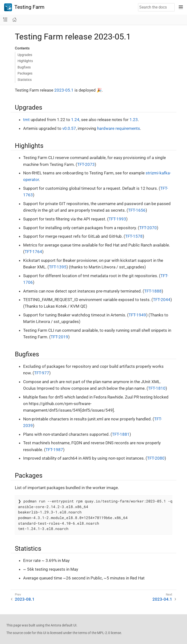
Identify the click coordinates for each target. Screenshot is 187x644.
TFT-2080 (156, 458)
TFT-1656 (137, 210)
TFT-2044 (162, 300)
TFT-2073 (86, 164)
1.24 (75, 120)
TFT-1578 (134, 236)
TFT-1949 (137, 315)
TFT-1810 (157, 388)
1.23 (134, 120)
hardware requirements (119, 128)
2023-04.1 (162, 599)
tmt (26, 120)
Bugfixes (24, 67)
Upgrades (25, 55)
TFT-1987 (54, 450)
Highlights (25, 61)
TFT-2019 (59, 337)
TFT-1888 (153, 291)
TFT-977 (42, 373)
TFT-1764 (33, 252)
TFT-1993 (117, 219)
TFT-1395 (58, 267)
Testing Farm (24, 7)
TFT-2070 (148, 228)
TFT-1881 (121, 434)
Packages (25, 73)
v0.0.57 (69, 128)
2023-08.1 (25, 599)
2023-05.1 (64, 90)
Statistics (25, 80)
